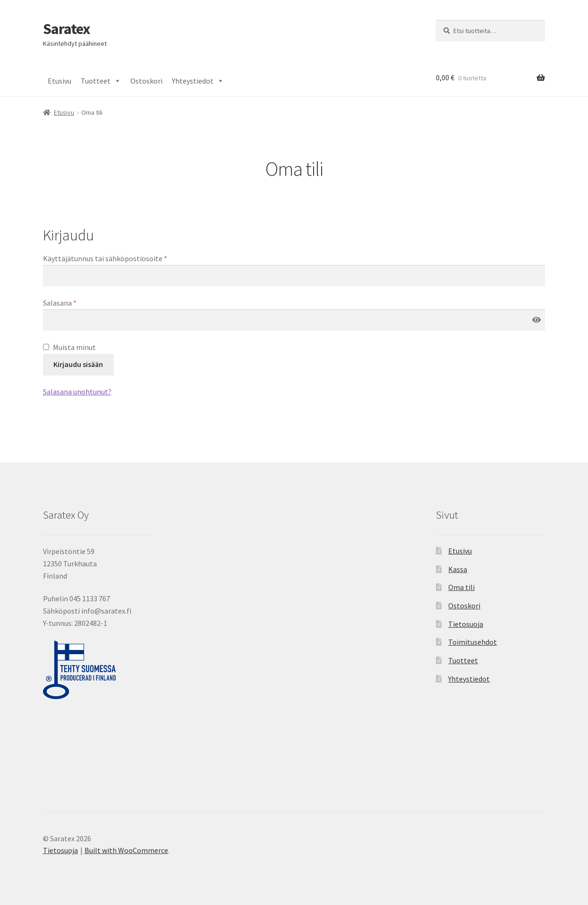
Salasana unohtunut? (77, 392)
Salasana (60, 303)
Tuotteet (101, 81)
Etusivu (60, 81)
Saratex (66, 29)
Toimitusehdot (473, 642)
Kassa (458, 569)
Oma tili (461, 587)
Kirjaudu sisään (78, 364)
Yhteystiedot (198, 81)
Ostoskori (146, 81)
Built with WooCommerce (126, 850)
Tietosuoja (466, 624)
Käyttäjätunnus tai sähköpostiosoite (105, 258)
